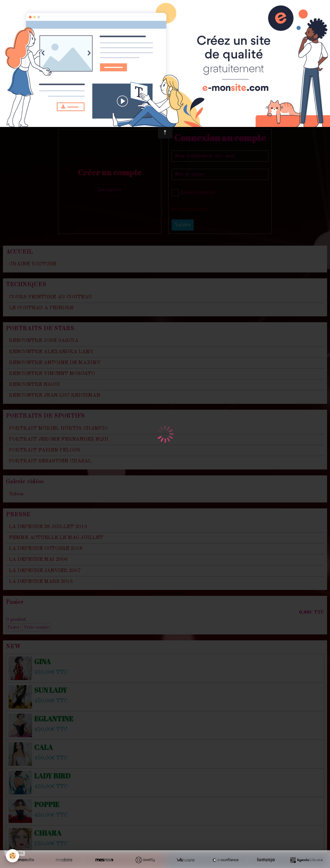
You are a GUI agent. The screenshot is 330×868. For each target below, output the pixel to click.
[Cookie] (13, 856)
